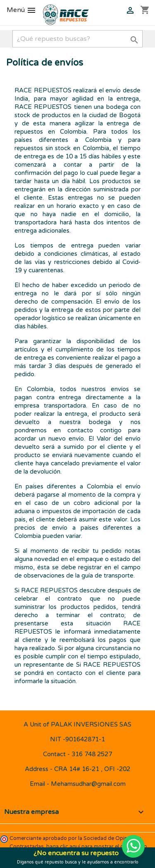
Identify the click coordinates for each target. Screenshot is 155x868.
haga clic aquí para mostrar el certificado (97, 847)
